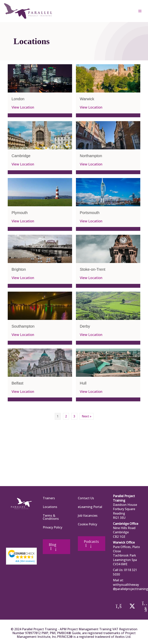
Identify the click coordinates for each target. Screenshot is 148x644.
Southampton (23, 326)
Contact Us (86, 498)
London (18, 99)
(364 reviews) (25, 561)
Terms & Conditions (51, 517)
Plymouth (20, 213)
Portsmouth (90, 213)
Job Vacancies (88, 516)
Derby (85, 326)
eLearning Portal (90, 507)
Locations (50, 507)
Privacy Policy (53, 527)
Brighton (19, 269)
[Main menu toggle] (140, 11)
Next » (87, 416)
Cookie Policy (87, 524)
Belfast (17, 383)
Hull (83, 383)
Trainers (49, 498)
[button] (119, 606)
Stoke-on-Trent (93, 269)
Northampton (91, 156)
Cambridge (21, 156)
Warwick (87, 99)
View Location (23, 107)
